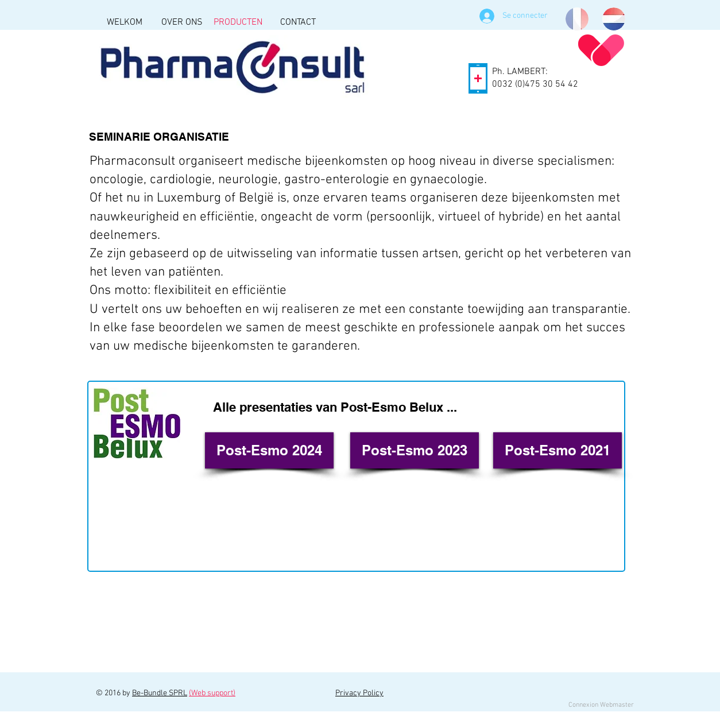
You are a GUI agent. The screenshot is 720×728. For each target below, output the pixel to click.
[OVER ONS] (182, 22)
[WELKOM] (124, 22)
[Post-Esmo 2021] (558, 450)
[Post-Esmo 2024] (269, 450)
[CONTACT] (298, 22)
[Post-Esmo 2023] (415, 450)
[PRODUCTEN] (238, 22)
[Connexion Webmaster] (601, 705)
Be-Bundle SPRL (160, 693)
